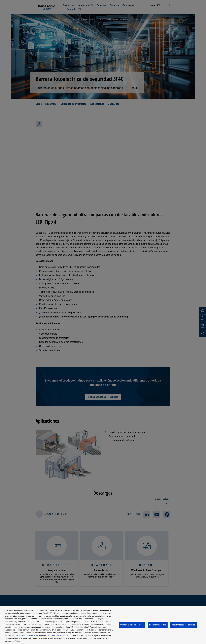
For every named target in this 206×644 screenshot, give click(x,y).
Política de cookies (30, 635)
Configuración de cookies (132, 625)
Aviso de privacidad (56, 635)
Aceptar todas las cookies (183, 625)
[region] (103, 625)
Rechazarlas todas (158, 625)
